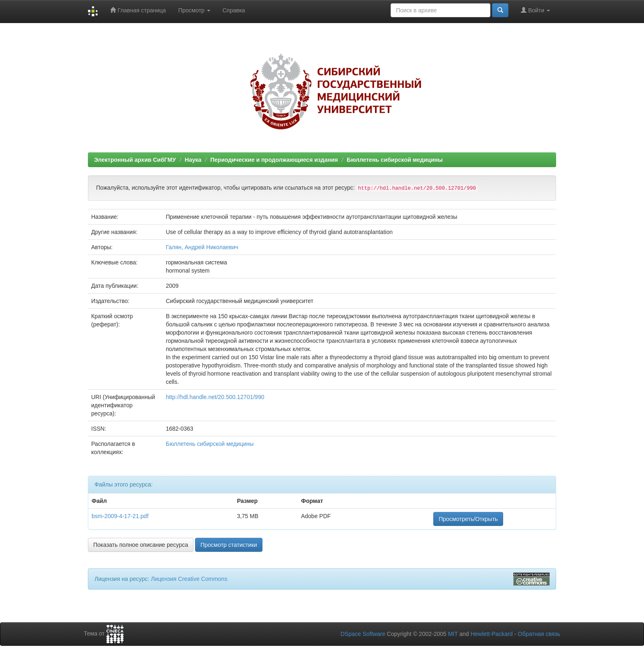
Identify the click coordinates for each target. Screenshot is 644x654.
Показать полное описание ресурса (141, 545)
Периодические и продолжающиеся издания (274, 160)
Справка (234, 10)
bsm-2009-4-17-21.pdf (120, 516)
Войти (535, 10)
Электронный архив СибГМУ (135, 160)
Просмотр (194, 10)
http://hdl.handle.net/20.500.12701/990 (215, 397)
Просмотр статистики (229, 545)
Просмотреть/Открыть (468, 519)
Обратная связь (539, 634)
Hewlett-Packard (492, 634)
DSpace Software (363, 634)
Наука (193, 160)
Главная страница (138, 10)
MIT (453, 634)
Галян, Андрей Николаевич (202, 247)
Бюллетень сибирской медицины (395, 160)
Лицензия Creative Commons (189, 579)
